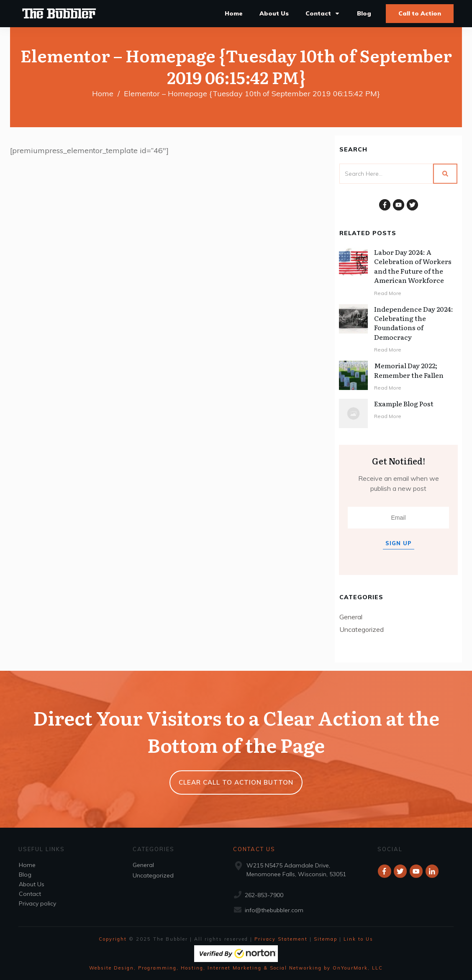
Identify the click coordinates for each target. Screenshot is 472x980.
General (351, 617)
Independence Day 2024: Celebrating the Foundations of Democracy (414, 323)
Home (27, 865)
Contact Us (254, 849)
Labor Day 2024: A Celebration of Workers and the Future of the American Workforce (413, 266)
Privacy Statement (281, 939)
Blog (25, 875)
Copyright (113, 939)
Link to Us (358, 939)
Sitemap (326, 939)
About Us (32, 884)
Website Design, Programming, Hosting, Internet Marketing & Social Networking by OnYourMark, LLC (236, 968)
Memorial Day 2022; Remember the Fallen (409, 370)
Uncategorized (362, 629)
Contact (30, 894)
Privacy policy (37, 903)
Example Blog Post (404, 403)
